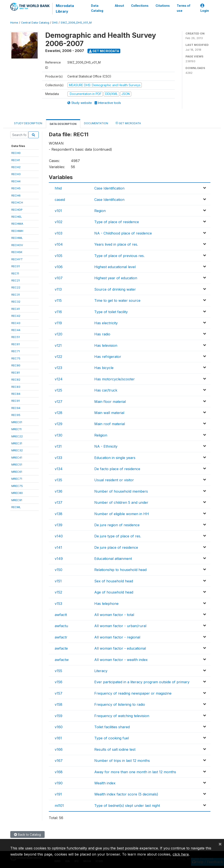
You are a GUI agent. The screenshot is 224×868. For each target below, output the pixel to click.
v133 (58, 458)
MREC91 (17, 500)
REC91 (16, 401)
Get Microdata (104, 51)
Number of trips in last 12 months (122, 761)
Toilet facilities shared (112, 727)
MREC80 (17, 493)
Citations (163, 6)
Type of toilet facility (111, 312)
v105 (59, 256)
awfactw (62, 660)
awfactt (61, 615)
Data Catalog (97, 8)
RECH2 (16, 167)
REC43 (16, 323)
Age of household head (114, 592)
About (119, 6)
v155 (58, 671)
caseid (60, 200)
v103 (59, 233)
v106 (59, 267)
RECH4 (16, 181)
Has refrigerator (108, 357)
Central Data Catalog (35, 23)
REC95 (16, 415)
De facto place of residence (117, 469)
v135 (58, 480)
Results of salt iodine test (115, 749)
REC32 (16, 302)
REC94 (16, 408)
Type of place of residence (117, 222)
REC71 (16, 351)
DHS (55, 23)
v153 (58, 604)
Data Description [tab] (63, 124)
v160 (59, 727)
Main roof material (110, 424)
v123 (58, 368)
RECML (16, 507)
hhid (58, 188)
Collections (140, 6)
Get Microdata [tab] (128, 123)
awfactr (61, 637)
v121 (58, 345)
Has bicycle (104, 368)
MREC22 (17, 436)
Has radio (102, 334)
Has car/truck (106, 390)
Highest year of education (116, 278)
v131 (58, 446)
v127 (59, 402)
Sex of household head (114, 581)
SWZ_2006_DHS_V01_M (76, 23)
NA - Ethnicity (106, 446)
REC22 (16, 287)
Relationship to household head (120, 570)
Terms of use (184, 8)
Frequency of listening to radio (120, 704)
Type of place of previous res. (119, 256)
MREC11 (16, 429)
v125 (58, 390)
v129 (59, 424)
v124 (59, 379)
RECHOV (17, 245)
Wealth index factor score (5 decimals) (126, 794)
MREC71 (17, 479)
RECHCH (17, 202)
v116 (58, 312)
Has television (106, 345)
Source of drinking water (115, 289)
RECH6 (16, 195)
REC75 (16, 358)
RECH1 (16, 160)
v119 (58, 323)
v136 (59, 491)
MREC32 (17, 450)
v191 (58, 794)
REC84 (16, 394)
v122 (58, 357)
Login (205, 8)
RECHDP (17, 210)
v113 (58, 289)
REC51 (16, 337)
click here (181, 854)
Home (14, 23)
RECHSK (17, 252)
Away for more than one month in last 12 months (135, 772)
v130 (59, 435)
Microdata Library (65, 9)
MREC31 (17, 443)
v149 (59, 559)
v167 (59, 761)
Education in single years (115, 458)
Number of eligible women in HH (122, 514)
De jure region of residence (117, 525)
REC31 (16, 295)
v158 (59, 704)
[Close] (220, 844)
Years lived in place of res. (116, 244)
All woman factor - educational (120, 648)
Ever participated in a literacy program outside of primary (142, 682)
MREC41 (17, 457)
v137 (59, 502)
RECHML (17, 238)
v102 (59, 222)
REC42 (16, 316)
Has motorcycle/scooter (115, 379)
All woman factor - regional (117, 637)
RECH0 (16, 153)
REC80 (16, 365)
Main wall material (109, 413)
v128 (59, 413)
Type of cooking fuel (112, 738)
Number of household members (121, 491)
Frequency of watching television (122, 716)
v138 (59, 514)
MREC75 (17, 486)
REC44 (16, 330)
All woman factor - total (114, 615)
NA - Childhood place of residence (123, 233)
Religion (101, 435)
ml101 (59, 806)
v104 (59, 244)
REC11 (15, 273)
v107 (59, 278)
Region (100, 211)
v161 (58, 738)
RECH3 (16, 174)
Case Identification (109, 188)
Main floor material (110, 402)
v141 (58, 547)
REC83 (16, 387)
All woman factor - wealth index (121, 660)
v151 (58, 581)
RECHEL (17, 217)
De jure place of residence (116, 547)
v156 (59, 682)
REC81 (16, 373)
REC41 (16, 309)
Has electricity (106, 323)
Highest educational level (115, 267)
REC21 (16, 280)
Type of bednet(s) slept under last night (127, 806)
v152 (58, 592)
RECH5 (16, 188)
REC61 (16, 344)
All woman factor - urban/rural (120, 626)
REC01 (16, 266)
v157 (59, 693)
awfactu (61, 626)
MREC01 (17, 422)
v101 (58, 211)
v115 (58, 300)
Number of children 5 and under (121, 502)
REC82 (16, 380)
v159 (59, 716)
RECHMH (17, 231)
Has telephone (106, 604)
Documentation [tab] (96, 123)
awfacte (61, 648)
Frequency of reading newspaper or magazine (133, 693)
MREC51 (17, 464)
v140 (59, 536)
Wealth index (105, 783)
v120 (59, 334)
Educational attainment (113, 559)
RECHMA (17, 224)
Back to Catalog (27, 834)
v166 (59, 749)
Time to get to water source (117, 300)
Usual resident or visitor (114, 480)
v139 (59, 525)
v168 (59, 772)
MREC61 (17, 472)
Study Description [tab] (28, 123)
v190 (59, 783)
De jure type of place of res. (118, 536)
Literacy (101, 671)
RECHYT (17, 259)
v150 (59, 570)
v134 (59, 469)
